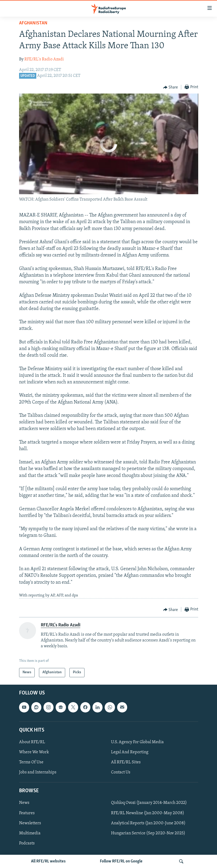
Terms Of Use (31, 762)
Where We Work (34, 752)
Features (27, 813)
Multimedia (30, 833)
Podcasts (27, 843)
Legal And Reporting (130, 752)
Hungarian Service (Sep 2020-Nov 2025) (148, 833)
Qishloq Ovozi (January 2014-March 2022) (149, 803)
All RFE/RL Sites (126, 762)
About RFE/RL (32, 742)
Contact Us (121, 772)
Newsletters (30, 823)
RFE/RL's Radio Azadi (44, 59)
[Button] (171, 87)
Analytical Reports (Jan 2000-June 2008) (148, 823)
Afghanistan (33, 23)
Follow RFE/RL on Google (121, 861)
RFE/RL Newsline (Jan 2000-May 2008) (148, 813)
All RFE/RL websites (48, 861)
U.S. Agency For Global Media (137, 742)
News (24, 803)
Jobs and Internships (38, 772)
